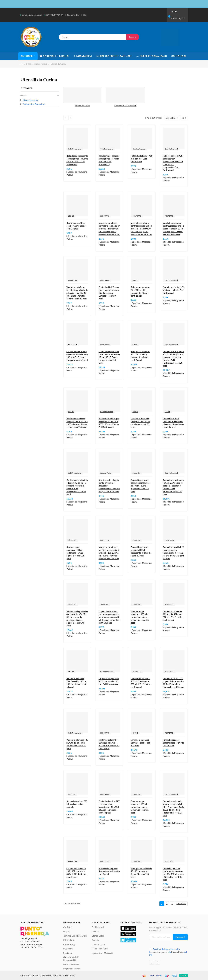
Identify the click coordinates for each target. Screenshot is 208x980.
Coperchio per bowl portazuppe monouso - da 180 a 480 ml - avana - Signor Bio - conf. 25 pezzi (173, 874)
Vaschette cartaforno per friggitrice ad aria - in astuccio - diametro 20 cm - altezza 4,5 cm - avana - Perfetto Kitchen (142, 229)
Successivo (181, 904)
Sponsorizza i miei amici (103, 953)
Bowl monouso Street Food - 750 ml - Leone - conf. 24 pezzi (76, 226)
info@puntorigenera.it (32, 15)
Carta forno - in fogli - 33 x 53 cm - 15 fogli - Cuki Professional (174, 290)
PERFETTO (105, 216)
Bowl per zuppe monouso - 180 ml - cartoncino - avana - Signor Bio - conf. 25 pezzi (140, 807)
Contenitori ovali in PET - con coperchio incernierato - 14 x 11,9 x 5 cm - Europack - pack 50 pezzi (174, 553)
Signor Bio (136, 473)
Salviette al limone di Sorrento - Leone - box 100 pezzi (141, 743)
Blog (85, 15)
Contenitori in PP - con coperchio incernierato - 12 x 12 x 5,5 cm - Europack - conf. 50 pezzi (109, 293)
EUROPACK (105, 280)
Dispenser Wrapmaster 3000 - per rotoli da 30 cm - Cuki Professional (109, 681)
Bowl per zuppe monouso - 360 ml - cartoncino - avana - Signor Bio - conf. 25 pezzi (140, 617)
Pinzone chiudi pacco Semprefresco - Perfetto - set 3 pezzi (109, 871)
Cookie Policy (69, 944)
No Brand (72, 794)
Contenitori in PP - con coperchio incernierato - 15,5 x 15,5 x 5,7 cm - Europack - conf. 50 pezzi (109, 357)
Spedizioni (68, 953)
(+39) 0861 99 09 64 (54, 15)
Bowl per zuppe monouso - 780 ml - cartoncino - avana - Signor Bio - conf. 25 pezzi (75, 553)
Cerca (133, 37)
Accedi (173, 11)
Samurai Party (106, 473)
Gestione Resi (73, 15)
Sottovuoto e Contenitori (125, 106)
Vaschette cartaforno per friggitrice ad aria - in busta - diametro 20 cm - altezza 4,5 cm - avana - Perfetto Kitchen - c (174, 229)
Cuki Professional (75, 149)
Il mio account (98, 944)
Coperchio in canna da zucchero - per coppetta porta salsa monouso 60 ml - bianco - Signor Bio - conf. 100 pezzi (109, 617)
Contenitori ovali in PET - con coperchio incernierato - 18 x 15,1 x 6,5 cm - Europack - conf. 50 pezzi (109, 807)
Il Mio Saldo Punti (100, 949)
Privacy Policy (69, 940)
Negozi (66, 932)
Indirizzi (95, 932)
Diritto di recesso (71, 964)
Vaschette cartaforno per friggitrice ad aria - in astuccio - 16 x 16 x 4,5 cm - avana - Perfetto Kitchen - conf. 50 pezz (77, 293)
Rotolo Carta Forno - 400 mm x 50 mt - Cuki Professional (142, 159)
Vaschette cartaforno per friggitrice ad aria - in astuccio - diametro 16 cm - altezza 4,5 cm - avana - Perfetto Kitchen (109, 229)
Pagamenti (68, 949)
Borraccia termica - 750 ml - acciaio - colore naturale (77, 804)
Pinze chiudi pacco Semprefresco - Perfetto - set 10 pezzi (173, 743)
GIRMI (135, 280)
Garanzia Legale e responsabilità (71, 959)
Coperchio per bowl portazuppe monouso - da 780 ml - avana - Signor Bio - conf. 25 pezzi (141, 486)
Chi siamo (68, 927)
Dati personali (98, 927)
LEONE (71, 216)
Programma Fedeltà (72, 969)
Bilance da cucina (83, 106)
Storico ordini (98, 936)
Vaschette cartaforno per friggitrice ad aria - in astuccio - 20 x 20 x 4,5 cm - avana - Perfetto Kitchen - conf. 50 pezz (109, 553)
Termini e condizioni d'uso (75, 936)
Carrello (95, 940)
